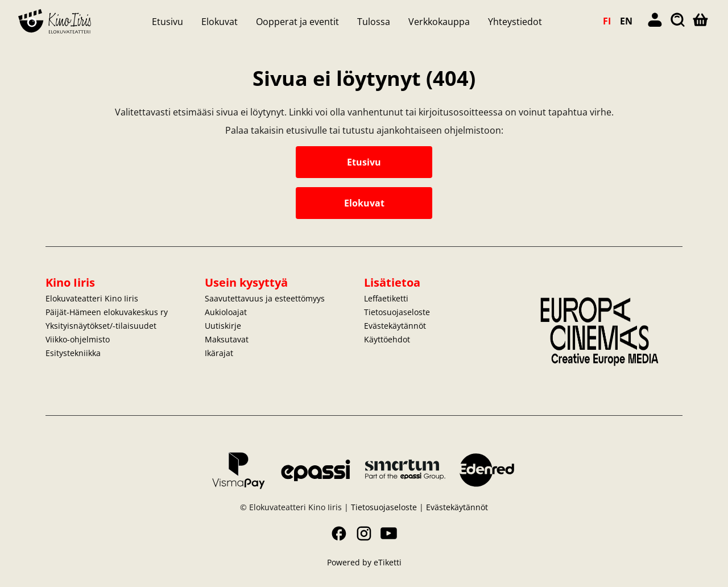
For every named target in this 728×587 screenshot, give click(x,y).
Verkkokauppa (439, 22)
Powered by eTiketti (364, 562)
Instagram (364, 534)
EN (626, 21)
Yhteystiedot (515, 22)
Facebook (339, 534)
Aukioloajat (226, 312)
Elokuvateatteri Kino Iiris (92, 298)
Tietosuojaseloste (397, 312)
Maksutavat (227, 339)
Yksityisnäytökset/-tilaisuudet (101, 326)
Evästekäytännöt (395, 326)
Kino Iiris (70, 282)
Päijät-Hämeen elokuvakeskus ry (107, 312)
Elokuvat (220, 22)
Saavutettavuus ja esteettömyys (265, 298)
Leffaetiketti (386, 298)
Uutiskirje (223, 326)
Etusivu (167, 22)
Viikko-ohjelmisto (78, 339)
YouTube (389, 534)
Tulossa (374, 22)
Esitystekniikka (73, 353)
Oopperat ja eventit (297, 22)
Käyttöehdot (387, 339)
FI (607, 21)
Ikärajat (219, 353)
